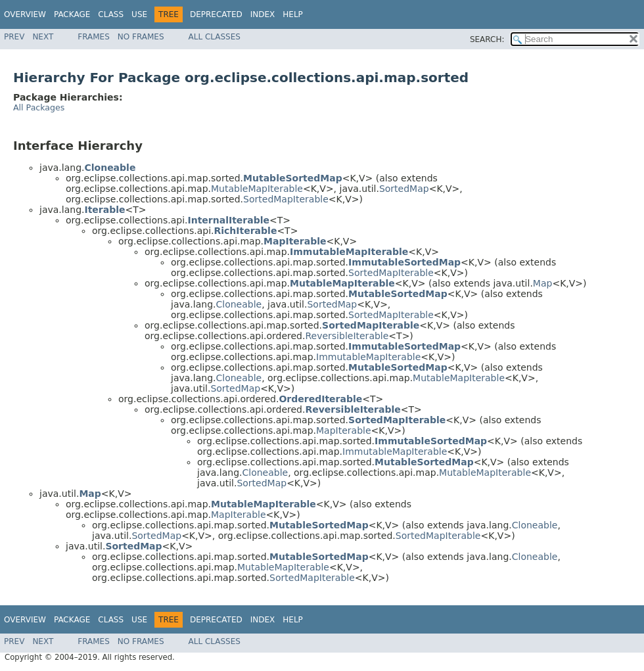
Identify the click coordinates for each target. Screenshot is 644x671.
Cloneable (239, 304)
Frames (94, 37)
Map (543, 283)
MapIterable (344, 430)
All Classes (215, 37)
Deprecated (216, 14)
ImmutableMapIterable (368, 357)
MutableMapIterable (257, 189)
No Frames (141, 37)
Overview (25, 14)
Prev (14, 37)
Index (263, 14)
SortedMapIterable (286, 199)
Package (72, 14)
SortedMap (404, 189)
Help (293, 14)
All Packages (39, 107)
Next (43, 37)
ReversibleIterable (347, 336)
